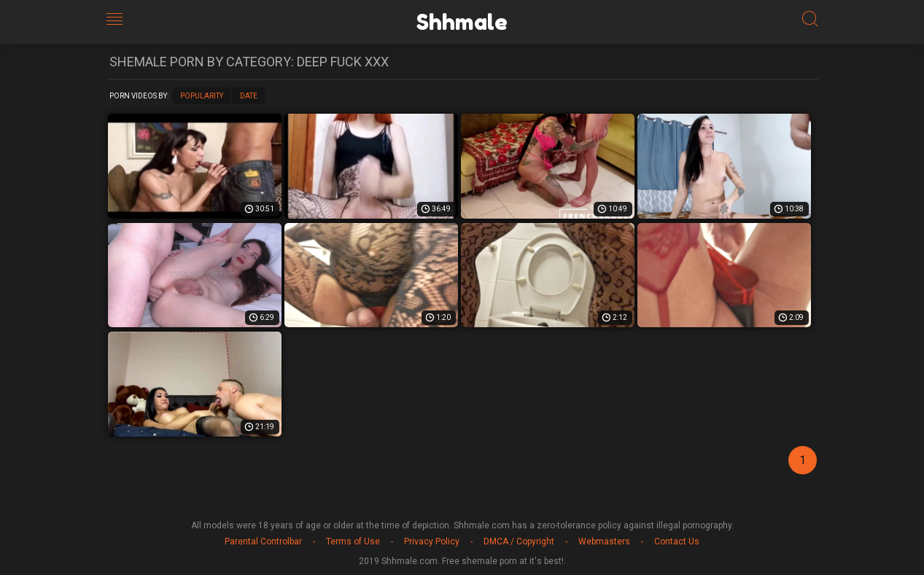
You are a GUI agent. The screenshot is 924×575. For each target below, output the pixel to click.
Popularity (202, 96)
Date (249, 96)
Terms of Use (353, 541)
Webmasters (604, 541)
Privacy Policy (432, 541)
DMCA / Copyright (519, 541)
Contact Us (677, 541)
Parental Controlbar (263, 541)
